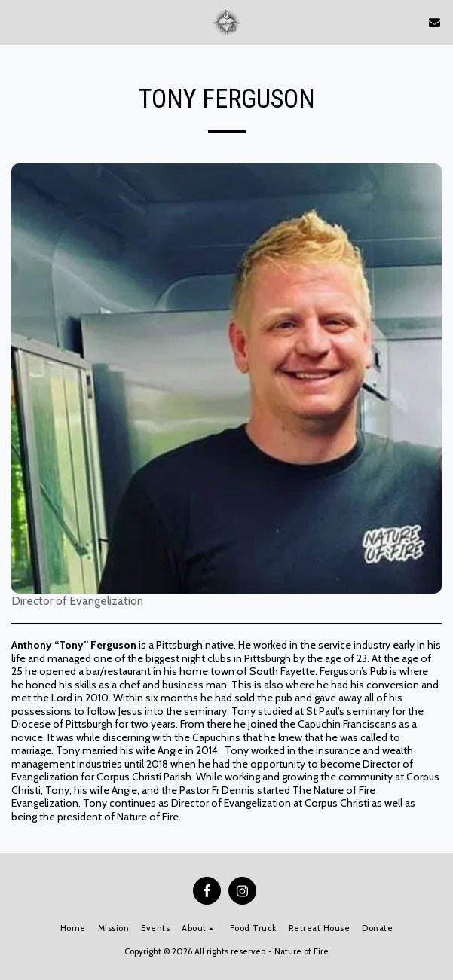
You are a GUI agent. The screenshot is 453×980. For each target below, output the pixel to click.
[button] (17, 22)
